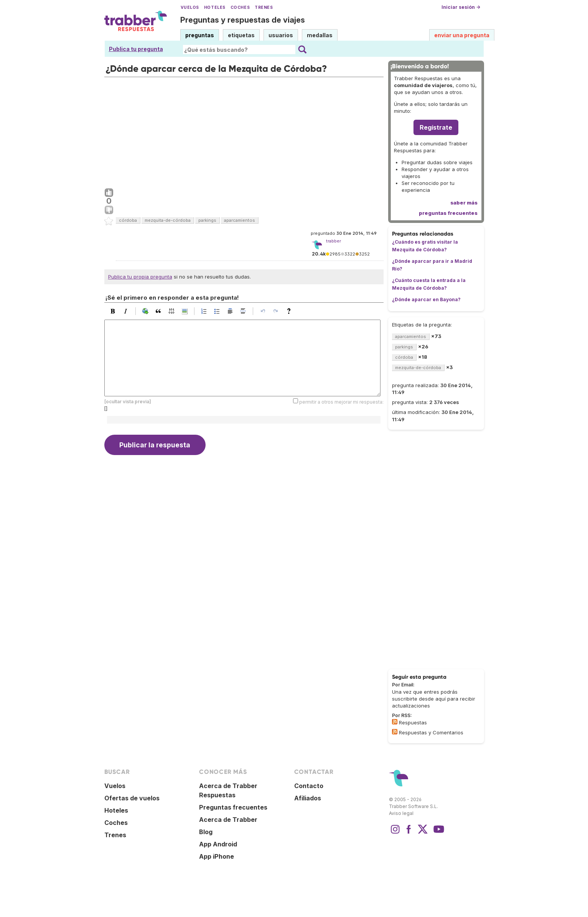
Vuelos (190, 7)
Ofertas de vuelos (132, 798)
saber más (464, 203)
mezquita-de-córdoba (168, 220)
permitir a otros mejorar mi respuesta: (341, 402)
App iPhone (217, 856)
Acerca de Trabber (228, 820)
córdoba (128, 220)
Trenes (264, 7)
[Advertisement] (244, 131)
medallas (320, 35)
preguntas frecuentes (448, 213)
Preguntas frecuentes (233, 807)
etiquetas (241, 35)
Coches (240, 7)
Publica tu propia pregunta (140, 277)
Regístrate (436, 127)
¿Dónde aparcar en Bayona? (426, 299)
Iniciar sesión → (461, 7)
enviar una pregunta (462, 35)
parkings (207, 220)
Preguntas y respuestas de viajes (243, 20)
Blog (206, 832)
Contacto (309, 786)
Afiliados (308, 798)
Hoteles (215, 7)
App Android (218, 844)
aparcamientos (240, 220)
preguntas (200, 35)
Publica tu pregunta (136, 49)
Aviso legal (401, 813)
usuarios (281, 35)
